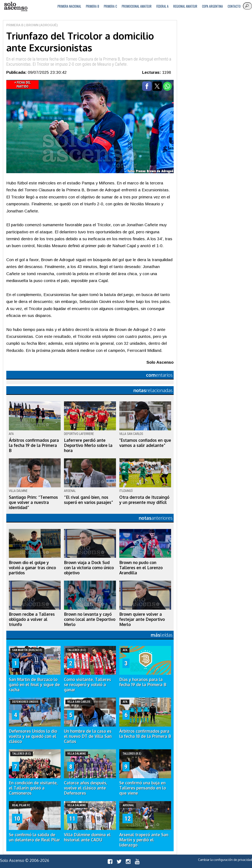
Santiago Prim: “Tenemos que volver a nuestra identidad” (33, 502)
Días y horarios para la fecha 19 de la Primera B (143, 682)
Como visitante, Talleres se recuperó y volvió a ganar (88, 685)
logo (16, 7)
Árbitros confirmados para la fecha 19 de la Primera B (34, 445)
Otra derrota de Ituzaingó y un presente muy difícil (144, 500)
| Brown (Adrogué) (41, 25)
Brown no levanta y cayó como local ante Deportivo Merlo (90, 619)
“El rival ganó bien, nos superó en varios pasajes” (89, 500)
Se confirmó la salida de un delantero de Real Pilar (34, 837)
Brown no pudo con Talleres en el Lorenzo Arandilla (141, 568)
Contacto (234, 6)
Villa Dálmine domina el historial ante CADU (87, 837)
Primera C (110, 6)
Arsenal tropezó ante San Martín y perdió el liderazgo (144, 840)
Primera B (92, 6)
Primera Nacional (69, 6)
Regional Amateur (185, 6)
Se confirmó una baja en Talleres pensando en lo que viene (143, 788)
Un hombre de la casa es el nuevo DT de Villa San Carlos (88, 736)
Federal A (162, 6)
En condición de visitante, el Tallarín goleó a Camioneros (33, 788)
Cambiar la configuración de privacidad (225, 860)
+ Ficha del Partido (23, 85)
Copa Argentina (212, 6)
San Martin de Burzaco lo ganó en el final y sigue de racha (34, 685)
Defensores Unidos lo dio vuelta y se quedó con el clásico (33, 736)
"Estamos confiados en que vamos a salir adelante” (145, 443)
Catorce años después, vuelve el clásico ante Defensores (86, 788)
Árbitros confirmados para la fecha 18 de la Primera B (145, 734)
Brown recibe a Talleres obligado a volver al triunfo (32, 619)
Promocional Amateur (137, 6)
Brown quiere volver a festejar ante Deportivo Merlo (142, 619)
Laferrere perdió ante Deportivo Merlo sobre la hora (88, 445)
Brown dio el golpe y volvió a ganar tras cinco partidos (32, 568)
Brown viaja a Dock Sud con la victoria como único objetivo (89, 568)
